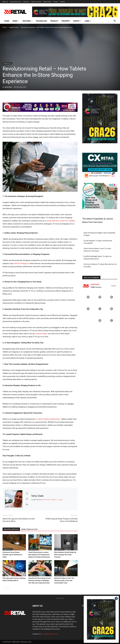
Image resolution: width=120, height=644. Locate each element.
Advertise (26, 2)
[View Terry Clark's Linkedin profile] (27, 504)
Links (88, 21)
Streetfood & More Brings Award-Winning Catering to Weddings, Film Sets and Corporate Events (40, 581)
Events (77, 21)
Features (27, 21)
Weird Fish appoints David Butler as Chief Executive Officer (19, 520)
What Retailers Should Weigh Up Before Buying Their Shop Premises (65, 555)
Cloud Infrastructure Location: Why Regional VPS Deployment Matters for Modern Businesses (39, 555)
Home (7, 21)
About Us (5, 2)
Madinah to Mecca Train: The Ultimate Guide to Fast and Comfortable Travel (64, 581)
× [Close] (116, 598)
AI (4, 575)
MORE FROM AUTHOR (29, 529)
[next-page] (8, 588)
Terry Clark (8, 87)
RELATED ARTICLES (11, 529)
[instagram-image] (88, 297)
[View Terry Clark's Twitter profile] (27, 493)
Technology (41, 21)
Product (54, 21)
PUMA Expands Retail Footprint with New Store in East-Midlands (62, 520)
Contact (56, 2)
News (16, 21)
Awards (63, 2)
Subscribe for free (16, 2)
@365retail (95, 284)
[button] (115, 21)
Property (66, 21)
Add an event (47, 2)
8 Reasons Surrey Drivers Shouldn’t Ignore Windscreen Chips (12, 555)
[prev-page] (4, 588)
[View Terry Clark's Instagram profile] (27, 499)
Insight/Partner (14, 27)
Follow (113, 286)
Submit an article (36, 2)
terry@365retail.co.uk (50, 634)
